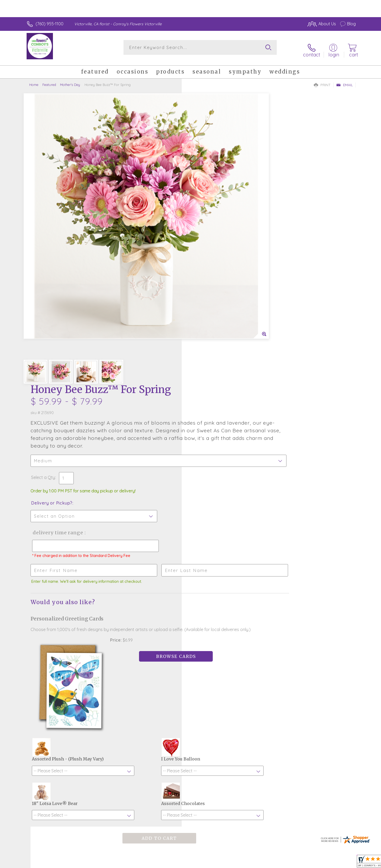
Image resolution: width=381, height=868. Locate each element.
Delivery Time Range (217, 245)
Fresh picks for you (145, 655)
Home (34, 80)
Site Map (342, 862)
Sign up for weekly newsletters (256, 652)
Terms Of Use (240, 862)
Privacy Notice (271, 862)
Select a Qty (203, 190)
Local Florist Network (309, 862)
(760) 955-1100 (50, 24)
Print (322, 81)
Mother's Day (70, 80)
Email (345, 81)
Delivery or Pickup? (212, 215)
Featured (49, 80)
